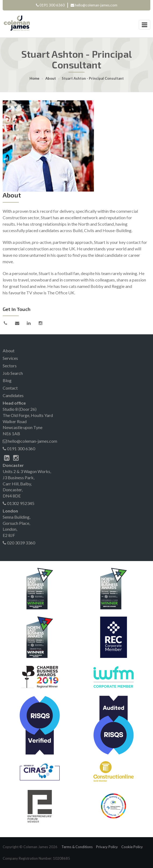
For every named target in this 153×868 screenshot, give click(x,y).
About (51, 78)
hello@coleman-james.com (96, 5)
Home (34, 78)
